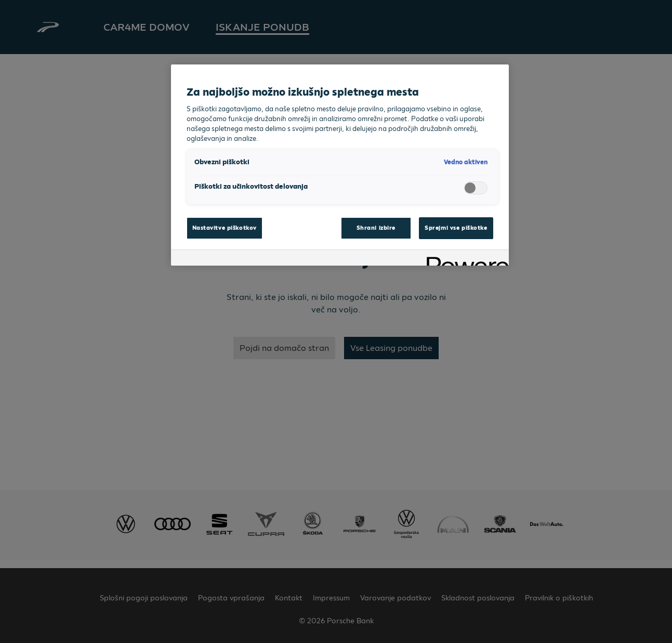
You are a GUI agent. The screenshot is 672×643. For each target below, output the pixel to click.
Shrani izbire (376, 228)
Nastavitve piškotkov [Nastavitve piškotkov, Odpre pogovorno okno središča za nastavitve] (225, 228)
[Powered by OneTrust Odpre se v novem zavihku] (464, 259)
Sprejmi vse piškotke (456, 228)
